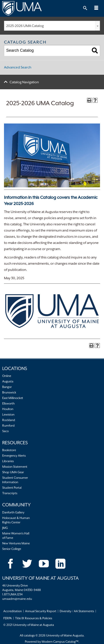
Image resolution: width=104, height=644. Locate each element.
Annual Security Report (41, 611)
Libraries (8, 461)
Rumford (8, 426)
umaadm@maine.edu (17, 599)
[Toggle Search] (85, 8)
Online (7, 376)
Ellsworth (8, 403)
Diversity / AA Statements (77, 611)
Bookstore (9, 450)
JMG (5, 528)
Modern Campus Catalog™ (60, 642)
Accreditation (13, 611)
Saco (5, 431)
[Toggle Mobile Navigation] (96, 8)
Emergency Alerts (14, 456)
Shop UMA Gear (13, 472)
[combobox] (52, 26)
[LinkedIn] (60, 564)
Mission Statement (15, 467)
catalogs (29, 635)
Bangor (7, 387)
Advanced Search (18, 67)
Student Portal (12, 488)
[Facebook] (11, 564)
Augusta (8, 381)
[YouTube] (44, 564)
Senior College (12, 549)
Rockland (9, 420)
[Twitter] (27, 564)
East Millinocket (13, 398)
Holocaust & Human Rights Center (16, 520)
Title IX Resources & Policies (34, 618)
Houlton (8, 409)
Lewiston (8, 414)
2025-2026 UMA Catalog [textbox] (25, 26)
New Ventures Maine (16, 543)
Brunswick (9, 392)
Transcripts (10, 493)
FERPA (8, 618)
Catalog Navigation (24, 82)
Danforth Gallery (13, 512)
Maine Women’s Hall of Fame (16, 536)
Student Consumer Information (15, 480)
